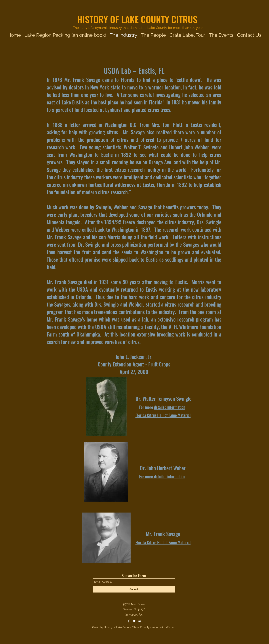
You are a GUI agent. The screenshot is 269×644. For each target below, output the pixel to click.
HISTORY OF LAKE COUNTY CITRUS (137, 19)
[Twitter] (134, 621)
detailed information (170, 407)
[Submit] (134, 589)
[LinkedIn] (140, 621)
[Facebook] (129, 621)
